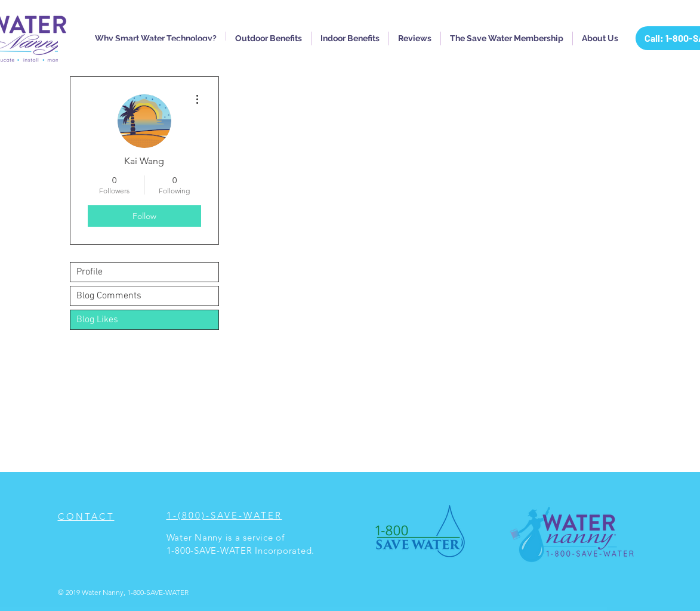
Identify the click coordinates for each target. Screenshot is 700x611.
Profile (90, 272)
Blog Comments (109, 296)
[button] (156, 38)
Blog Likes (97, 320)
